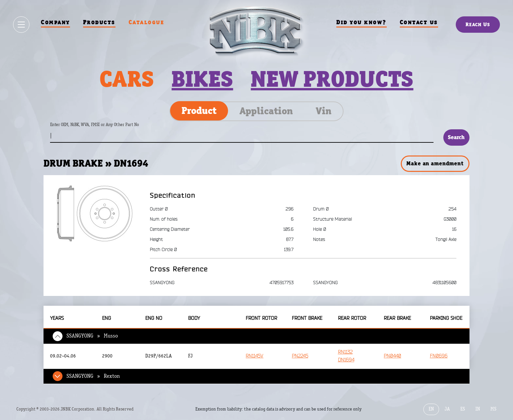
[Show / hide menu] (21, 25)
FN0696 (439, 356)
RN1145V (255, 356)
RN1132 (345, 352)
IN (478, 409)
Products (99, 22)
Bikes (202, 79)
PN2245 (300, 356)
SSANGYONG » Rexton (93, 376)
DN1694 (346, 360)
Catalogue (147, 22)
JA (447, 409)
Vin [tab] (324, 111)
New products (332, 79)
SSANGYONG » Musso (92, 336)
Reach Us (478, 24)
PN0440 (392, 356)
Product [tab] (199, 111)
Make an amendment (435, 163)
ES (463, 409)
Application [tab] (266, 111)
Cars (127, 79)
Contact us (419, 22)
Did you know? (362, 22)
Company (55, 22)
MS (493, 409)
